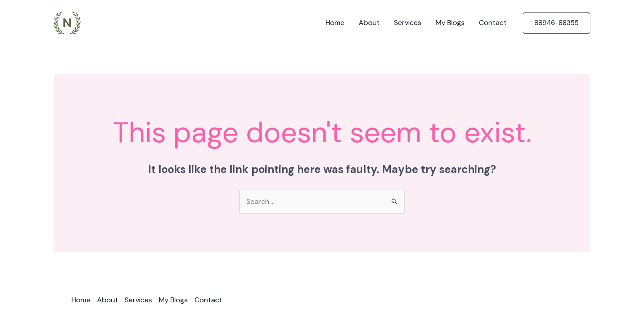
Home (335, 23)
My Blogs (450, 23)
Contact (493, 23)
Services (408, 23)
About (369, 23)
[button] (557, 23)
